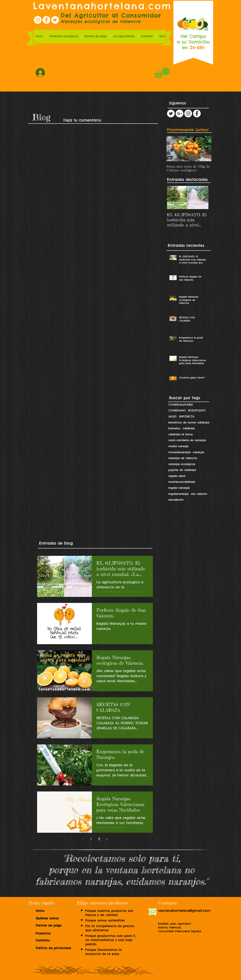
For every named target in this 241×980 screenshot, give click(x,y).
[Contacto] (44, 940)
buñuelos (174, 428)
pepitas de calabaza (182, 470)
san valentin (199, 494)
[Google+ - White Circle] (180, 113)
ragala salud (177, 476)
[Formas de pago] (52, 925)
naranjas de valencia (183, 458)
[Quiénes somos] (50, 918)
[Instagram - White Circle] (188, 113)
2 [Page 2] (99, 839)
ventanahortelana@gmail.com (184, 911)
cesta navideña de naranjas (187, 440)
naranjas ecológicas (182, 464)
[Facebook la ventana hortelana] (46, 20)
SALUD (172, 416)
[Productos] (47, 933)
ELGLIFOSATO (197, 410)
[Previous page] (83, 839)
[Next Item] (202, 197)
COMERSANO (177, 410)
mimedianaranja (179, 452)
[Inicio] (43, 911)
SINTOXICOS (187, 416)
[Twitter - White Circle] (171, 113)
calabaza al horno (181, 434)
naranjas (199, 452)
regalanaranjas (178, 494)
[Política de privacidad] (55, 948)
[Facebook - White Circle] (197, 113)
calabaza (189, 428)
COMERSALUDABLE (181, 405)
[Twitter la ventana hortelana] (55, 20)
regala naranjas (179, 488)
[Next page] (107, 839)
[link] (162, 73)
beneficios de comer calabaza (189, 422)
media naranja (178, 446)
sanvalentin (176, 500)
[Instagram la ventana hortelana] (38, 20)
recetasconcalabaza (182, 482)
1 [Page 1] (91, 839)
